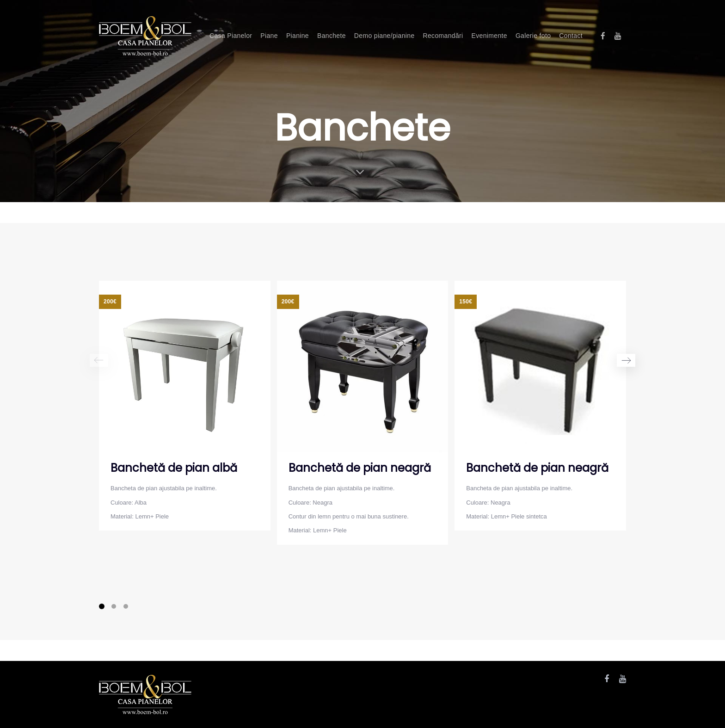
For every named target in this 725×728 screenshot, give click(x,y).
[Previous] (99, 360)
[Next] (626, 360)
